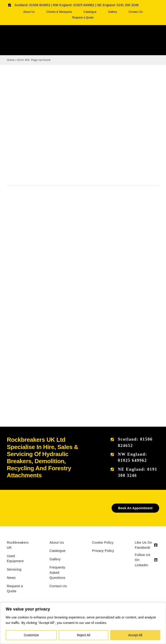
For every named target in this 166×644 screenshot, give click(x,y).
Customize (31, 635)
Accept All (135, 635)
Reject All (84, 635)
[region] (83, 623)
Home (11, 60)
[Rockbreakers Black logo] (24, 505)
